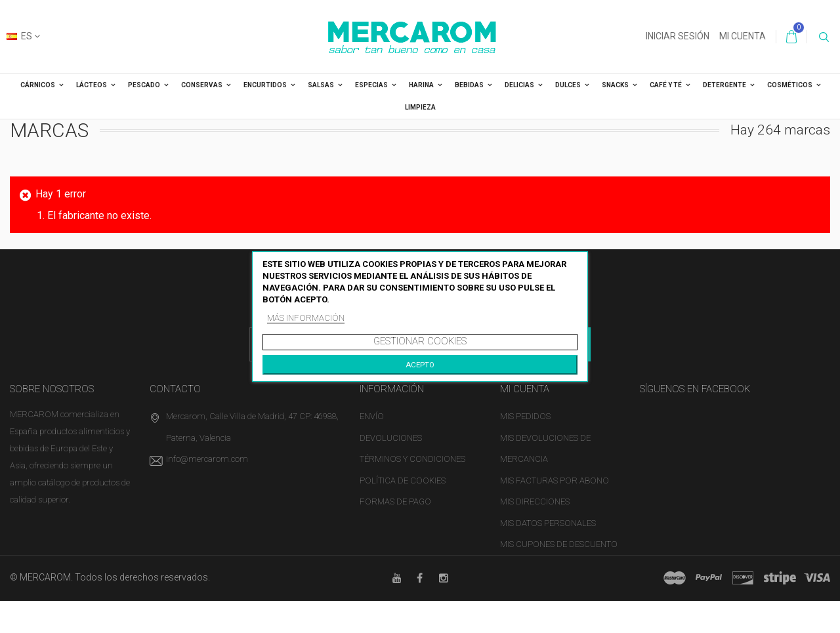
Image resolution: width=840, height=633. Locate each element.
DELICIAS (519, 85)
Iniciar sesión (678, 36)
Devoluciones (391, 438)
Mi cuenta (743, 36)
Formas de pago (395, 501)
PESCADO (144, 85)
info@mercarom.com (207, 459)
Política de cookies (403, 480)
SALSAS (321, 85)
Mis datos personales (548, 523)
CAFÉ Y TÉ (666, 85)
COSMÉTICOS (790, 85)
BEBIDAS (469, 85)
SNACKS (615, 85)
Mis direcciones (535, 501)
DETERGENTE (724, 85)
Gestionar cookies (420, 341)
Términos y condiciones (412, 459)
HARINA (421, 85)
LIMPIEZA (420, 107)
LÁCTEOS (92, 85)
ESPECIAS (371, 85)
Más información (306, 318)
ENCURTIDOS (265, 85)
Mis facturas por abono (555, 480)
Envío (372, 416)
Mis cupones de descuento (559, 544)
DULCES (568, 85)
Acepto (420, 365)
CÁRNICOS (38, 85)
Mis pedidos (525, 416)
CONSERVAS (202, 85)
